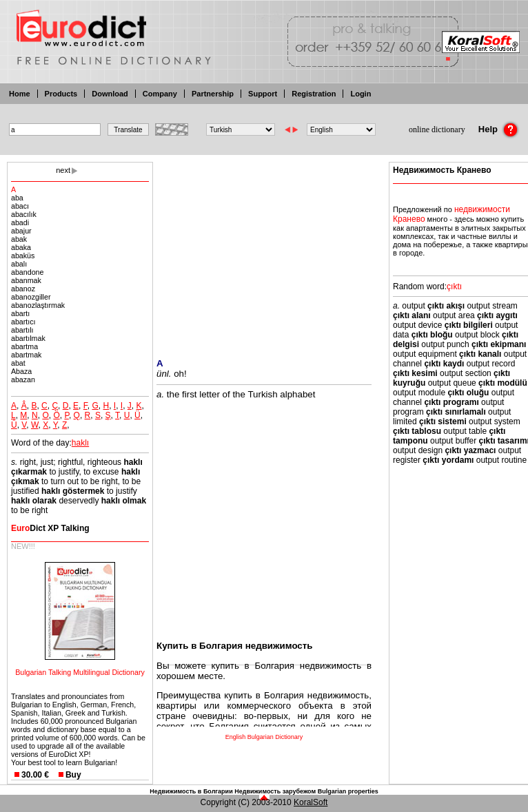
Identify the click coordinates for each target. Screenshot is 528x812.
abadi (20, 222)
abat (18, 363)
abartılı (22, 330)
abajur (21, 231)
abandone (27, 272)
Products (61, 94)
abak (19, 239)
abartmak (26, 355)
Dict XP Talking (50, 528)
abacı (20, 206)
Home (20, 94)
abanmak (26, 280)
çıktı (454, 287)
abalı (19, 264)
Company (160, 94)
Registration (314, 94)
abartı (20, 313)
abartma (24, 346)
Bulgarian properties (348, 791)
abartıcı (23, 322)
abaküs (23, 256)
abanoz (23, 289)
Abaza (21, 371)
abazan (23, 379)
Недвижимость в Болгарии (191, 791)
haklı (80, 443)
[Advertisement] (264, 251)
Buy (73, 775)
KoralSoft (311, 802)
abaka (21, 247)
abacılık (24, 214)
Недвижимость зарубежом (275, 791)
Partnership (213, 94)
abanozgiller (31, 297)
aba (17, 198)
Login (361, 94)
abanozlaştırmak (38, 305)
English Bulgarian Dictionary (264, 737)
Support (263, 94)
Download (110, 94)
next (63, 170)
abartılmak (28, 338)
